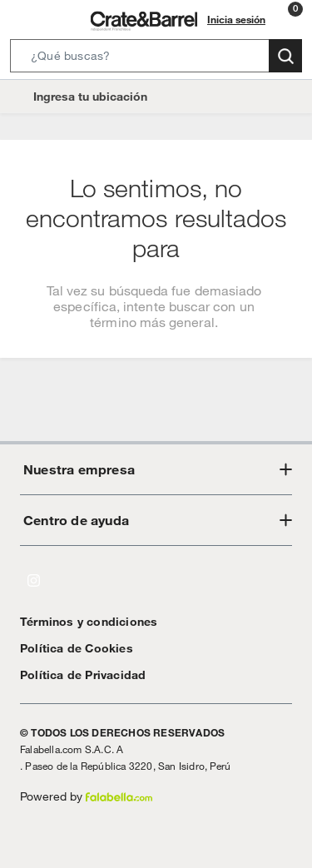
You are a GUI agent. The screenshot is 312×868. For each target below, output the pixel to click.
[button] (156, 59)
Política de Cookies (69, 648)
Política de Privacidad (77, 675)
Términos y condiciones (80, 621)
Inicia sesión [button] (238, 19)
